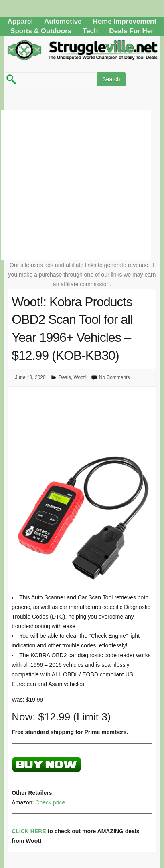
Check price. (51, 802)
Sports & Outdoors (41, 31)
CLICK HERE (29, 831)
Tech (90, 31)
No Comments (114, 377)
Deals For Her (131, 31)
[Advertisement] (76, 185)
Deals (65, 377)
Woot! (80, 377)
